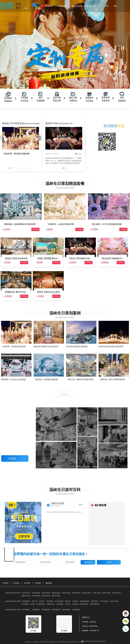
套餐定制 (49, 6)
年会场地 (75, 601)
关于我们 (5, 583)
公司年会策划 (104, 601)
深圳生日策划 (106, 593)
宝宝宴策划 (60, 604)
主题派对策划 (84, 604)
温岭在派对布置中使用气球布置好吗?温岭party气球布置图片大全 (65, 512)
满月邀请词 (95, 601)
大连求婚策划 (76, 610)
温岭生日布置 (77, 6)
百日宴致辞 (25, 604)
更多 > (81, 505)
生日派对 (38, 583)
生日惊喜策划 (40, 604)
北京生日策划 (26, 593)
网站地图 (49, 583)
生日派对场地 (59, 601)
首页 (35, 6)
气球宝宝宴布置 (94, 604)
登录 (115, 6)
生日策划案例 (63, 6)
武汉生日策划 (36, 596)
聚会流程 (68, 601)
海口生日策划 (116, 593)
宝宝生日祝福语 (84, 601)
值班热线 (85, 631)
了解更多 (15, 458)
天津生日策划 (46, 593)
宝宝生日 (34, 601)
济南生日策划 (76, 593)
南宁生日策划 (56, 596)
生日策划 (16, 583)
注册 (107, 6)
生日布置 (27, 583)
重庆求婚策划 (56, 610)
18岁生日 (42, 601)
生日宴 (32, 604)
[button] (10, 168)
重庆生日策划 (56, 593)
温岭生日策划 (91, 6)
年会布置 (68, 604)
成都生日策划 (26, 596)
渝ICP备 (74, 642)
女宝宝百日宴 (114, 601)
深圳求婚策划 (46, 610)
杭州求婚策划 (66, 610)
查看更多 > (65, 394)
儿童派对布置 (50, 604)
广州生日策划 (96, 593)
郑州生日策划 (66, 593)
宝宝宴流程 (50, 601)
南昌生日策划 (86, 593)
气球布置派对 (26, 601)
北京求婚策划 (26, 610)
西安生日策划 (46, 596)
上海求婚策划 (36, 610)
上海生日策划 (36, 593)
